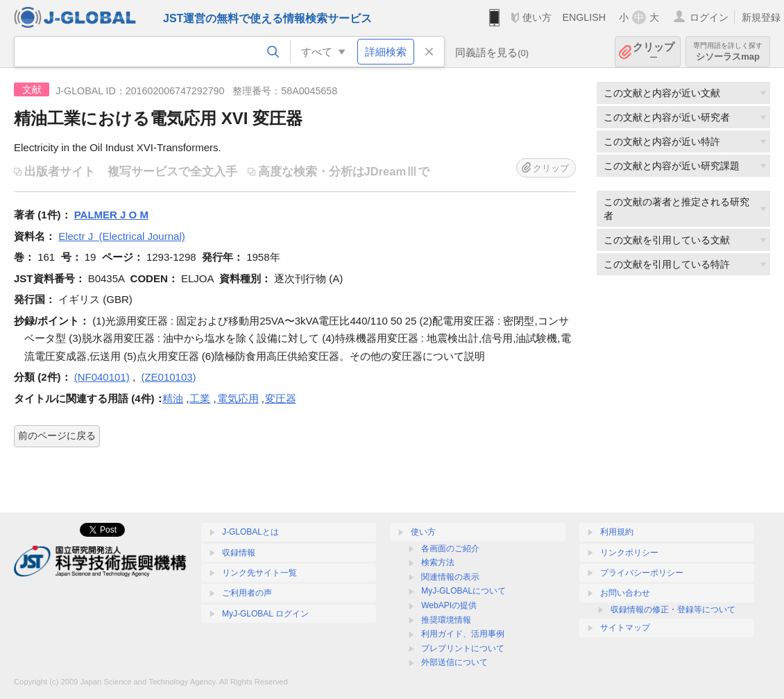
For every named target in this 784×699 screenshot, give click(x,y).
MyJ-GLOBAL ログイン (265, 614)
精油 (173, 398)
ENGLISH (584, 17)
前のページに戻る (57, 435)
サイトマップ (625, 628)
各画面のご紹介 (450, 549)
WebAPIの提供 (449, 605)
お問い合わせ (625, 593)
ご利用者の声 (247, 593)
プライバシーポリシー (642, 573)
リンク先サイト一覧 (259, 573)
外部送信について (454, 662)
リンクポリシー (629, 553)
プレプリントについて (463, 648)
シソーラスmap (728, 52)
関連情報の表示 (450, 577)
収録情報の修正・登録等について (673, 610)
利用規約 (617, 532)
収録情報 (239, 553)
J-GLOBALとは (250, 532)
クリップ (654, 52)
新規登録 (761, 17)
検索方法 (438, 562)
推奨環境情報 (446, 620)
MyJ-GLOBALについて (463, 591)
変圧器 (281, 398)
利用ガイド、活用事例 (463, 634)
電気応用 (238, 398)
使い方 (537, 17)
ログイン (709, 17)
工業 (200, 398)
